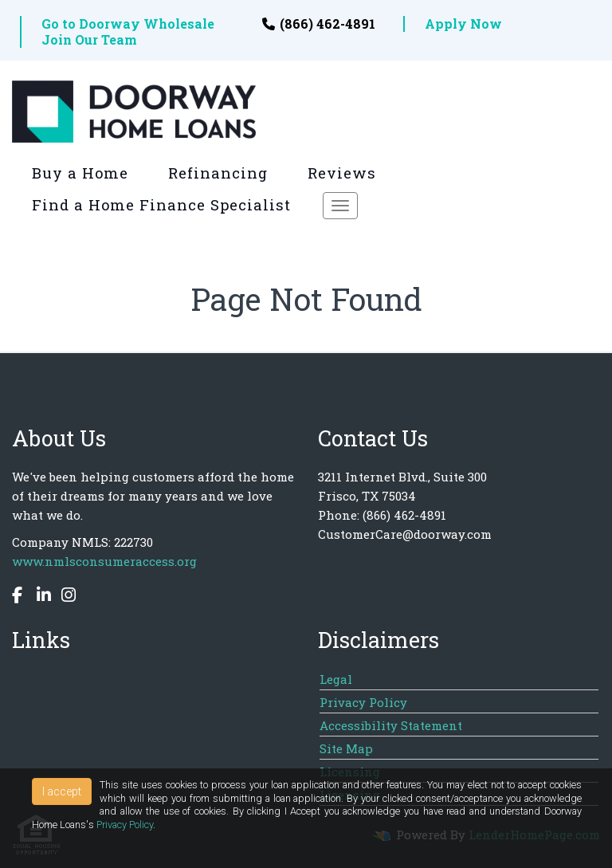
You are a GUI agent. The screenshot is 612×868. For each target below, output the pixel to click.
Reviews (342, 173)
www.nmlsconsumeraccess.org (104, 561)
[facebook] (19, 597)
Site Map (346, 748)
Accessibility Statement (391, 725)
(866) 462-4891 (319, 24)
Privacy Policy (363, 702)
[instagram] (65, 597)
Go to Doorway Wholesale (128, 24)
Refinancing (218, 173)
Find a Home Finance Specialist (161, 205)
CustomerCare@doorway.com (405, 534)
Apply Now (463, 24)
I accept (62, 791)
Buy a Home (80, 173)
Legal (336, 679)
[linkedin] (40, 597)
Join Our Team (89, 40)
